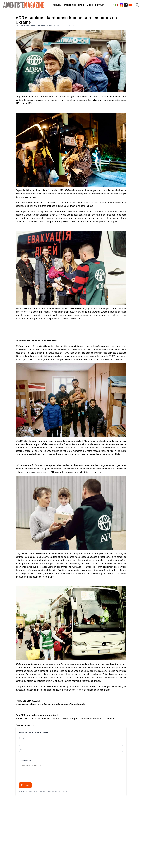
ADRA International (29, 715)
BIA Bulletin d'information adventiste (41, 26)
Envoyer (25, 785)
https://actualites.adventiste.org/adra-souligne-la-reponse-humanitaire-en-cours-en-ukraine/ (69, 719)
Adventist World (51, 715)
